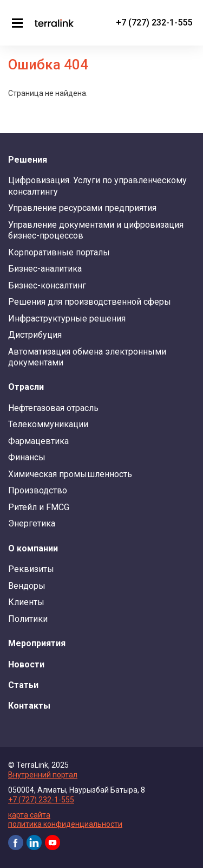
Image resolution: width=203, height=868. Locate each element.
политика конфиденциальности (65, 824)
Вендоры (27, 586)
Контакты (29, 706)
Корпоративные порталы (59, 252)
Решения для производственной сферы (90, 302)
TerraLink (54, 23)
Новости (26, 664)
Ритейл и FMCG (39, 507)
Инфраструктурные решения (67, 319)
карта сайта (29, 815)
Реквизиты (31, 569)
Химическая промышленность (70, 474)
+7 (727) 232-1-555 (154, 22)
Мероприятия (37, 643)
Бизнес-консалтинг (47, 285)
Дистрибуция (35, 335)
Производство (38, 490)
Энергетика (32, 523)
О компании (33, 548)
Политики (28, 619)
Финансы (27, 457)
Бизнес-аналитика (45, 269)
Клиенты (26, 602)
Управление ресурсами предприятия (82, 208)
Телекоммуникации (48, 424)
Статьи (23, 685)
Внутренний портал (43, 775)
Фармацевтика (38, 441)
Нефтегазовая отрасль (53, 408)
